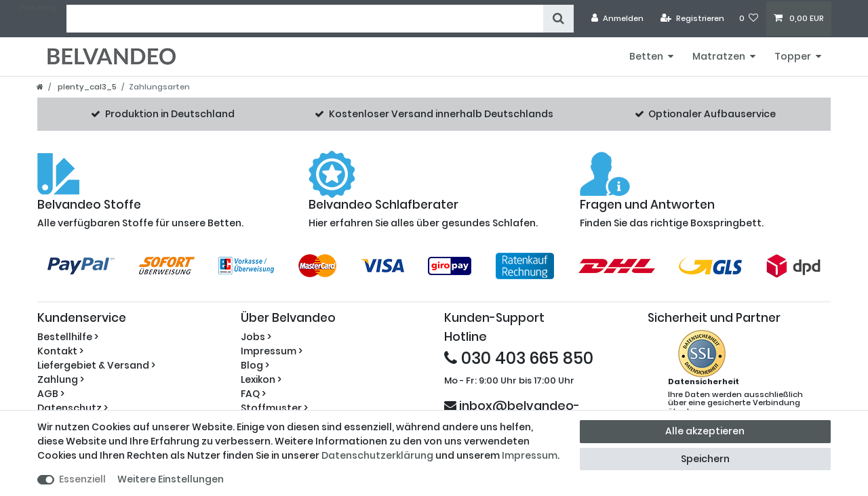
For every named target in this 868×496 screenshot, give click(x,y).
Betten (646, 56)
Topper (793, 56)
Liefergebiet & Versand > (96, 365)
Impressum (530, 455)
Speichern (705, 459)
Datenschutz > (73, 408)
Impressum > (272, 351)
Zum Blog (38, 7)
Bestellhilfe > (68, 337)
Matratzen (719, 56)
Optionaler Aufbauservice (712, 114)
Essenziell (82, 479)
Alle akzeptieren (705, 431)
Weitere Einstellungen (171, 479)
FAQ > (253, 394)
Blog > (255, 365)
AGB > (51, 394)
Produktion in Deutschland (170, 114)
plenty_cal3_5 (86, 87)
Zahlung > (61, 379)
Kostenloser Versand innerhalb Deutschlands (441, 114)
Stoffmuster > (274, 408)
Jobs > (256, 337)
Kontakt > (60, 351)
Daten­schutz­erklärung (377, 455)
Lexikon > (261, 379)
